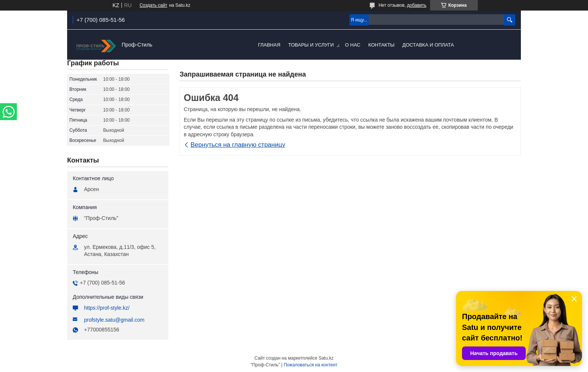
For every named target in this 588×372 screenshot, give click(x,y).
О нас (353, 45)
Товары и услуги (311, 45)
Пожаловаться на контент (310, 365)
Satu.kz (326, 358)
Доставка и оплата (428, 45)
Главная (269, 45)
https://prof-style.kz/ (107, 308)
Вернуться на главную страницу (238, 145)
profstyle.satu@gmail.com (114, 320)
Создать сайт (153, 5)
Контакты (381, 45)
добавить (417, 5)
